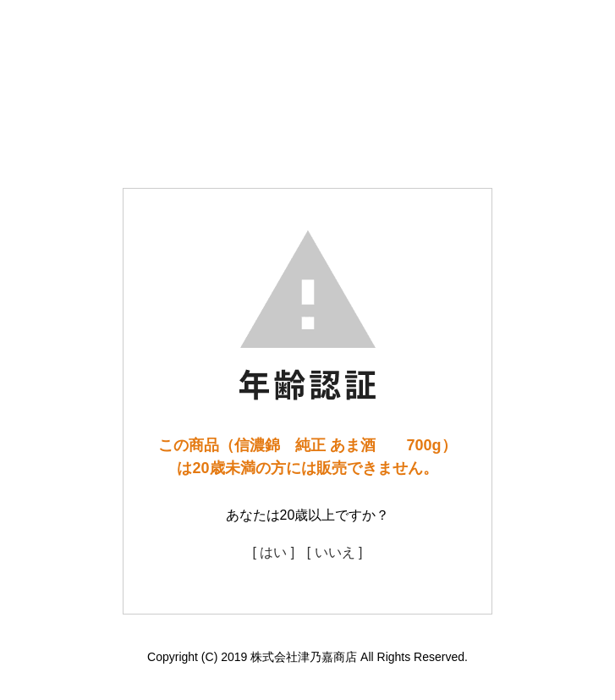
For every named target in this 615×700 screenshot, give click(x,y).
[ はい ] (273, 552)
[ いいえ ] (335, 552)
